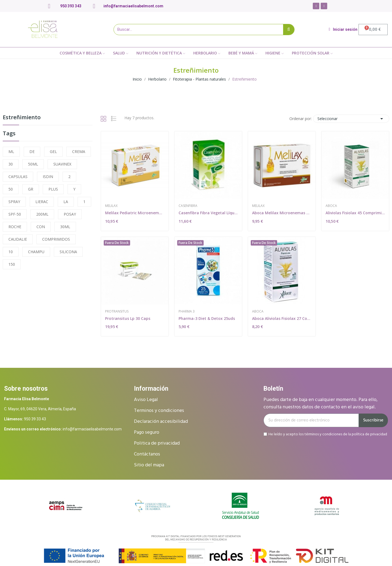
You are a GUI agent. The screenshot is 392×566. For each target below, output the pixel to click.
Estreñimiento (22, 118)
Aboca (331, 206)
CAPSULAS (18, 177)
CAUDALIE (18, 239)
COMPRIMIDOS (56, 239)
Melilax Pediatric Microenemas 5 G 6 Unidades (135, 213)
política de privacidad (369, 434)
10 (11, 252)
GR (31, 189)
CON (41, 227)
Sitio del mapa (149, 465)
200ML (42, 214)
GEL (53, 152)
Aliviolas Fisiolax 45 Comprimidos (355, 213)
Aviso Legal (146, 400)
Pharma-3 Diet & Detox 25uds (207, 318)
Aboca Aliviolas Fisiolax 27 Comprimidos (282, 318)
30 (11, 164)
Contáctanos (147, 454)
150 (12, 264)
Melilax (111, 206)
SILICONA (68, 252)
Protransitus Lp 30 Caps (128, 318)
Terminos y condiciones (159, 411)
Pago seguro (147, 432)
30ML (65, 227)
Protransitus (117, 311)
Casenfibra (188, 206)
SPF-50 (15, 214)
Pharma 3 (187, 311)
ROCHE (15, 227)
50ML (33, 164)
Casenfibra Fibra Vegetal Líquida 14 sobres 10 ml (208, 213)
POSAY (70, 214)
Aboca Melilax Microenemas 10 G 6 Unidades (282, 213)
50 (11, 189)
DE (32, 152)
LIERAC (42, 202)
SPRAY (14, 202)
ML (11, 152)
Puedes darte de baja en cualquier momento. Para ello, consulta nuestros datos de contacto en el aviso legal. (321, 403)
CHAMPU (36, 252)
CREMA (79, 152)
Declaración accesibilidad (161, 422)
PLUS (53, 189)
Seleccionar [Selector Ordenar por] (351, 119)
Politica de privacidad (157, 443)
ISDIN (48, 177)
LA (66, 202)
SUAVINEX (62, 164)
